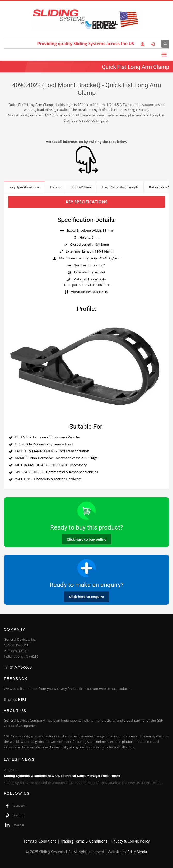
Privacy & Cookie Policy (130, 841)
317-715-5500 (21, 667)
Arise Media (137, 852)
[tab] (25, 187)
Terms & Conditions (40, 841)
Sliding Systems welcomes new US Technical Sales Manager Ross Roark (62, 776)
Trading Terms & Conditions (84, 841)
